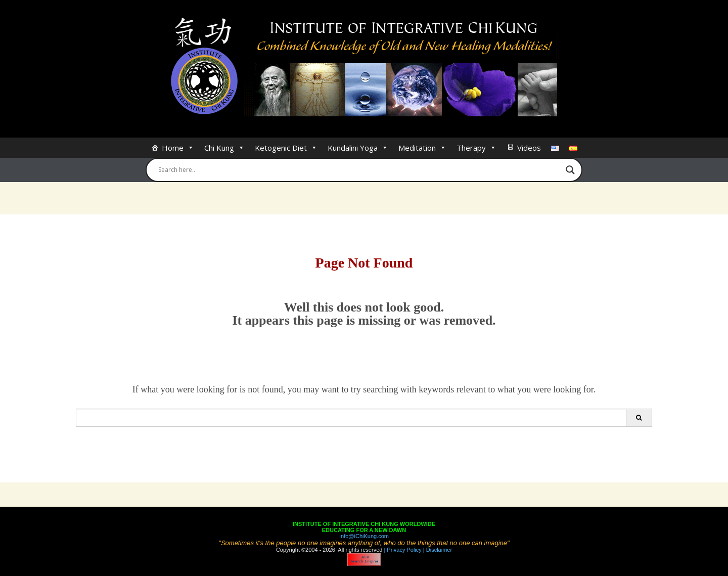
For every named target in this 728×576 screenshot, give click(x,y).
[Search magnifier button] (570, 170)
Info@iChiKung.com (364, 536)
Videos (529, 148)
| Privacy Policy (402, 550)
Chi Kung (224, 148)
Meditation (422, 148)
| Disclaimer (437, 550)
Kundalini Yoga (358, 148)
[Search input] (359, 170)
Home (178, 148)
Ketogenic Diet (286, 148)
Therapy (476, 148)
